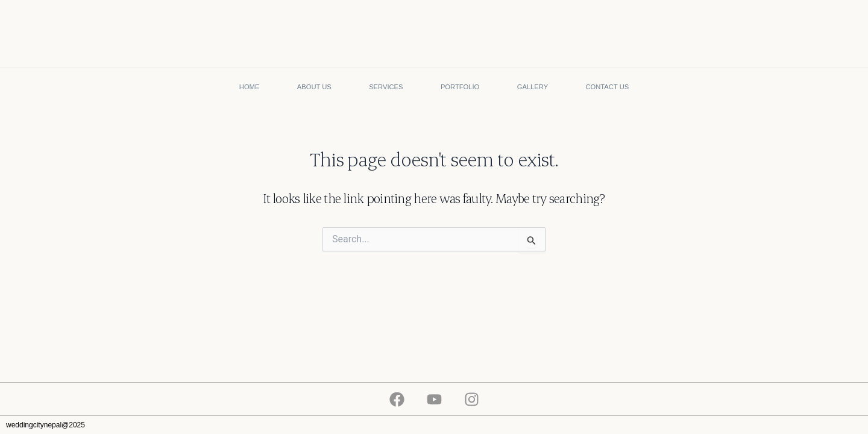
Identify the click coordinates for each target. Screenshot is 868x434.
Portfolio (460, 87)
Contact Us (608, 87)
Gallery (533, 87)
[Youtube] (434, 399)
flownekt (849, 425)
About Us (314, 87)
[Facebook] (397, 399)
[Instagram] (472, 399)
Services (386, 87)
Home (250, 87)
